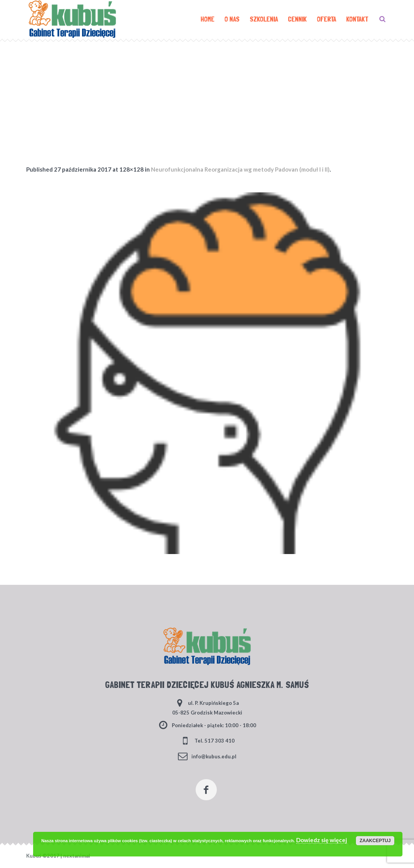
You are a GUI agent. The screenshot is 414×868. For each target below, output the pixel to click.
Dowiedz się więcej (322, 840)
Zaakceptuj (375, 841)
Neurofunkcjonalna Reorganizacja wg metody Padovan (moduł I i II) (240, 169)
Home (197, 87)
